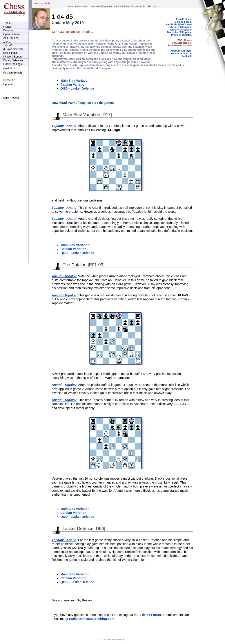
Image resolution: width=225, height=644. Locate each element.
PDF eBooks (184, 40)
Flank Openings (13, 64)
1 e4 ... (7, 42)
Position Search (82, 6)
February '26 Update (180, 27)
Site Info (129, 6)
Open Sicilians (12, 34)
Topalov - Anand (64, 126)
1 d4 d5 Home (184, 19)
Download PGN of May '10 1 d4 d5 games (83, 103)
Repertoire (119, 6)
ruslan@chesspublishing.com (92, 619)
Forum (70, 6)
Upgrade (8, 85)
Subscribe (9, 80)
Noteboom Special (181, 53)
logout (15, 98)
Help (149, 6)
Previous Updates (181, 35)
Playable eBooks (182, 43)
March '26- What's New (179, 24)
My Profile (108, 6)
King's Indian (11, 53)
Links (155, 6)
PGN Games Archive (180, 45)
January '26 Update (181, 30)
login (6, 98)
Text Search (96, 6)
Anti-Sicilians (11, 38)
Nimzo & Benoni (13, 57)
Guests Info (140, 6)
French (7, 27)
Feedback (186, 56)
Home (36, 3)
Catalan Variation (73, 85)
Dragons (8, 31)
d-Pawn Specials (13, 49)
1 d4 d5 (46, 3)
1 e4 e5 (8, 23)
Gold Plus (9, 68)
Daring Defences (13, 60)
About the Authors (181, 51)
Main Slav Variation (75, 81)
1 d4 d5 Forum (183, 22)
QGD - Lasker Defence (77, 88)
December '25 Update (179, 32)
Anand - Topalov (64, 276)
